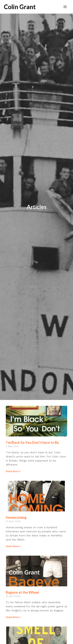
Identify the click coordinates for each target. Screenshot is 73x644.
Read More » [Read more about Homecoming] (13, 546)
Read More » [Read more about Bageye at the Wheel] (13, 617)
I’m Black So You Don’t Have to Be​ (32, 442)
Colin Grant (20, 7)
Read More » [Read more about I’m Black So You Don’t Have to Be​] (13, 471)
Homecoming (16, 517)
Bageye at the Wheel (22, 592)
